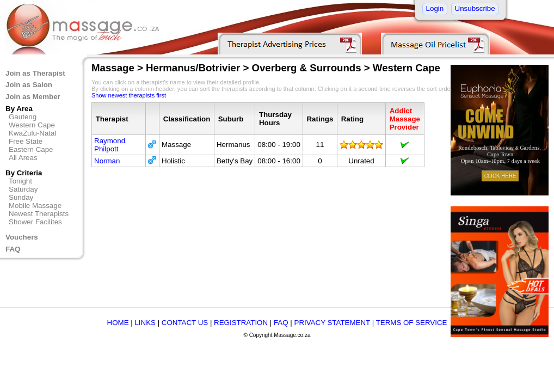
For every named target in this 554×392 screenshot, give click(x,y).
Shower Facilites (35, 222)
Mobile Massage (35, 206)
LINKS (145, 323)
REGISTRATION (241, 323)
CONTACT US (185, 323)
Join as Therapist (35, 73)
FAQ (13, 249)
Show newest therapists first (129, 95)
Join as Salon (29, 85)
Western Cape (32, 125)
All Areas (23, 158)
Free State (26, 141)
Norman (107, 161)
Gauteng (23, 117)
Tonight (20, 181)
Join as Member (33, 97)
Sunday (21, 197)
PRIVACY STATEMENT (332, 323)
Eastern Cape (31, 149)
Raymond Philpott (110, 145)
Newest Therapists (39, 214)
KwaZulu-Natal (32, 133)
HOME (118, 323)
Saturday (23, 189)
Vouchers (22, 237)
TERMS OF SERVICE (412, 323)
